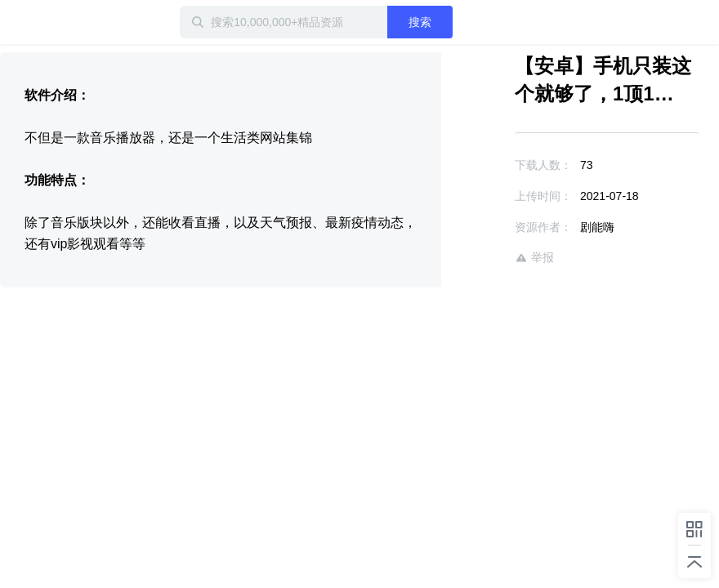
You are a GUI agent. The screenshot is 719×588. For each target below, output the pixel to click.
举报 (534, 258)
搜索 (420, 22)
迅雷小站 (53, 22)
